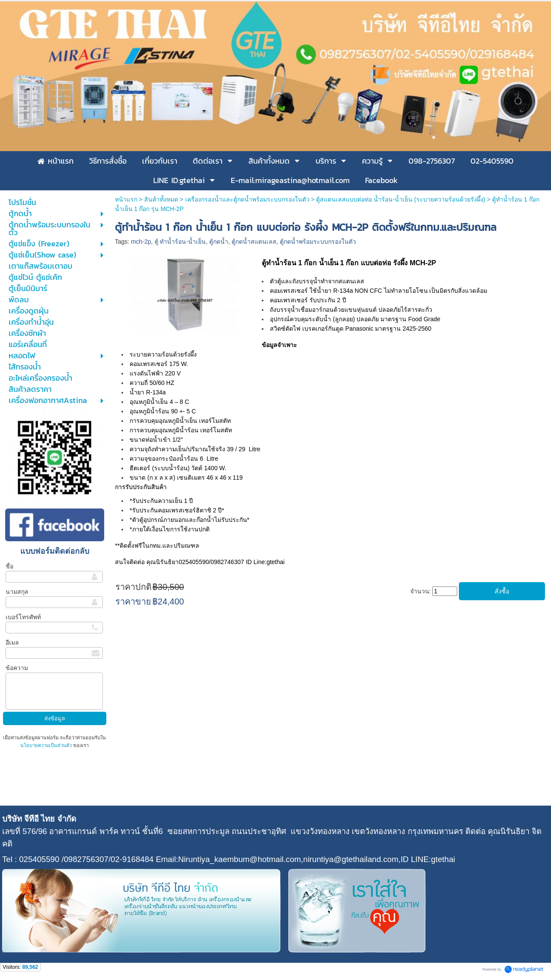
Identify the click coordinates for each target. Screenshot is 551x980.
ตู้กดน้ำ (219, 242)
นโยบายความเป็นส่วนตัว (47, 745)
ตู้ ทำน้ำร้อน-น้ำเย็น (180, 242)
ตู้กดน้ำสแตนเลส (254, 242)
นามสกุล (17, 592)
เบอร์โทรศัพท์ (23, 617)
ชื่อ (9, 566)
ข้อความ (17, 668)
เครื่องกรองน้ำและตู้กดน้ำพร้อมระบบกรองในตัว (247, 199)
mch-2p (141, 242)
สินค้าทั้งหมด (161, 199)
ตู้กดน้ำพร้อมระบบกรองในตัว (318, 242)
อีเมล (12, 642)
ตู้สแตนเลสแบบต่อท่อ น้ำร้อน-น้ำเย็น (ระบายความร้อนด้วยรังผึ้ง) (401, 199)
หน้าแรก (126, 199)
